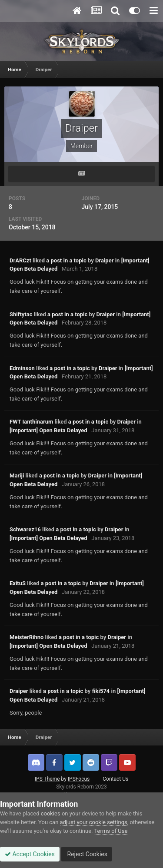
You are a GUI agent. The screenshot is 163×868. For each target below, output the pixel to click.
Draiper (105, 260)
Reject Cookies (86, 854)
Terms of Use (111, 831)
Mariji (17, 475)
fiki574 (101, 691)
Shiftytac (21, 314)
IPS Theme (47, 779)
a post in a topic (66, 260)
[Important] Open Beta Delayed (48, 430)
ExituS (18, 583)
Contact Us (115, 779)
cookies (51, 813)
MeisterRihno (27, 637)
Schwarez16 (25, 529)
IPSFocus (79, 779)
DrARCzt (20, 260)
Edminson (22, 368)
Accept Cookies (30, 854)
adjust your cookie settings (94, 822)
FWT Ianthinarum (31, 422)
